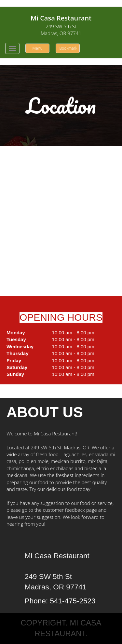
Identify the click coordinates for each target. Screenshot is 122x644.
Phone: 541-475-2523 (60, 601)
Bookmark (68, 48)
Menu (38, 48)
